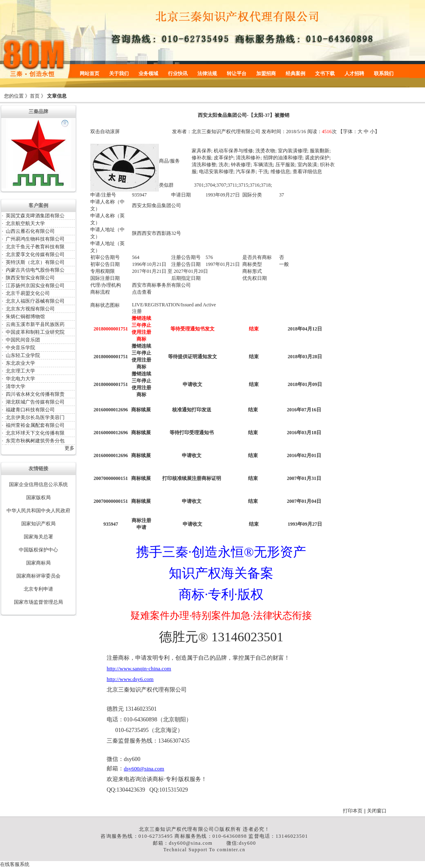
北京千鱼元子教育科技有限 (35, 247)
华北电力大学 (20, 379)
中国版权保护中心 (38, 550)
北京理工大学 (20, 371)
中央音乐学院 (20, 348)
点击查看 (142, 292)
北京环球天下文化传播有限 (35, 433)
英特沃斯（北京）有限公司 (35, 262)
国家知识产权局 (38, 524)
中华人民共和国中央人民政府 (38, 511)
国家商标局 (38, 563)
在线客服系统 (15, 864)
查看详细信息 (307, 172)
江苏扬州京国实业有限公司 (35, 286)
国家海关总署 (38, 537)
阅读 (312, 132)
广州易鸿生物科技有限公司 (35, 239)
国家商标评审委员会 (38, 576)
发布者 (179, 132)
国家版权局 (38, 498)
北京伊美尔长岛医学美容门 (35, 417)
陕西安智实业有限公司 (30, 278)
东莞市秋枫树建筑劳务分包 (35, 441)
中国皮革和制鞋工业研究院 (35, 332)
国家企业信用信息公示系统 (38, 484)
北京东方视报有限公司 (30, 309)
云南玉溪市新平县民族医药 (35, 324)
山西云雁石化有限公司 (30, 231)
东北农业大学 (20, 363)
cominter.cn (231, 850)
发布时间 (271, 132)
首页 (35, 96)
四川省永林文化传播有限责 (35, 394)
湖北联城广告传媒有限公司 (35, 402)
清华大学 (16, 386)
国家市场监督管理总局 (38, 602)
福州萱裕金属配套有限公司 (35, 425)
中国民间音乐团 (23, 340)
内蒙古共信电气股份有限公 (35, 270)
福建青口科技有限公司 (30, 410)
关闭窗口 (377, 811)
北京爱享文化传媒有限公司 (35, 254)
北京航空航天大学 (25, 223)
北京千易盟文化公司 (28, 293)
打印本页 (353, 811)
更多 (69, 448)
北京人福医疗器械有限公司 (35, 301)
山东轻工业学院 (23, 355)
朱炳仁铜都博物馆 (25, 317)
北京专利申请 (38, 589)
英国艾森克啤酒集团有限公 (35, 216)
